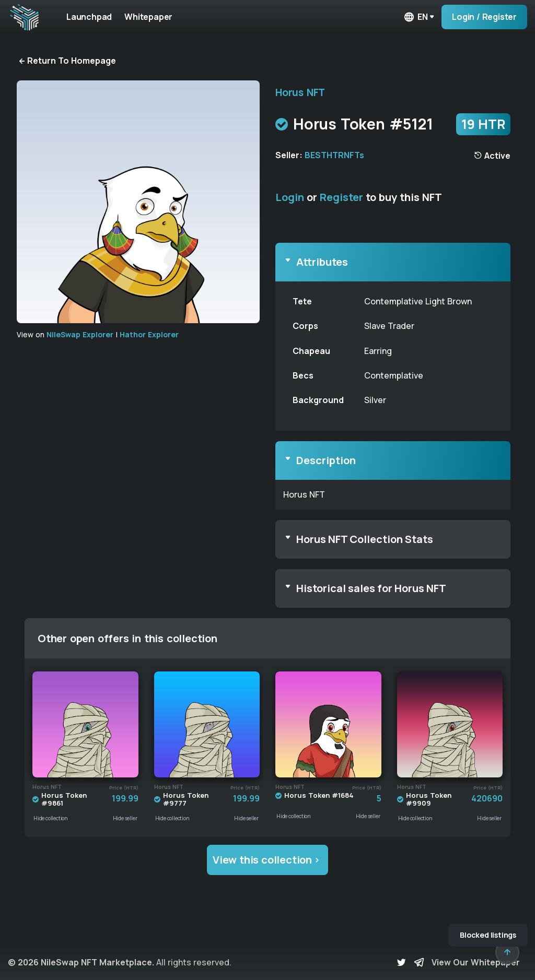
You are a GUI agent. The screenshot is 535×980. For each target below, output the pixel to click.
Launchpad (89, 17)
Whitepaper (148, 17)
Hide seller (125, 818)
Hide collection (51, 818)
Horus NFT (300, 92)
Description (326, 460)
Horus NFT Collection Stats (365, 539)
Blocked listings (488, 935)
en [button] (415, 17)
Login (290, 197)
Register (341, 197)
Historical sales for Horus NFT (371, 588)
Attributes (322, 262)
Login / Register (484, 17)
